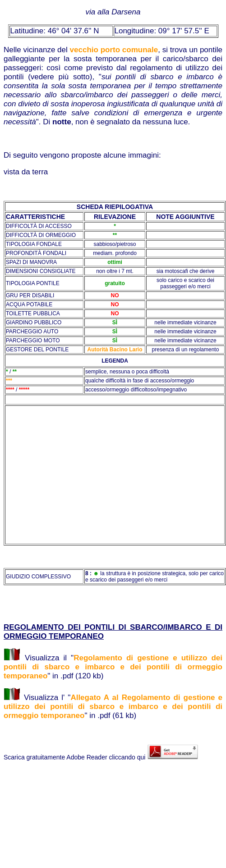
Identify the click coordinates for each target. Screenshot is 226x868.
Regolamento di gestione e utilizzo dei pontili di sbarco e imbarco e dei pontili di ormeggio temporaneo (113, 667)
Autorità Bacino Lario (115, 350)
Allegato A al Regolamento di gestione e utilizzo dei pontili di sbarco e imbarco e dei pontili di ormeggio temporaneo (113, 707)
